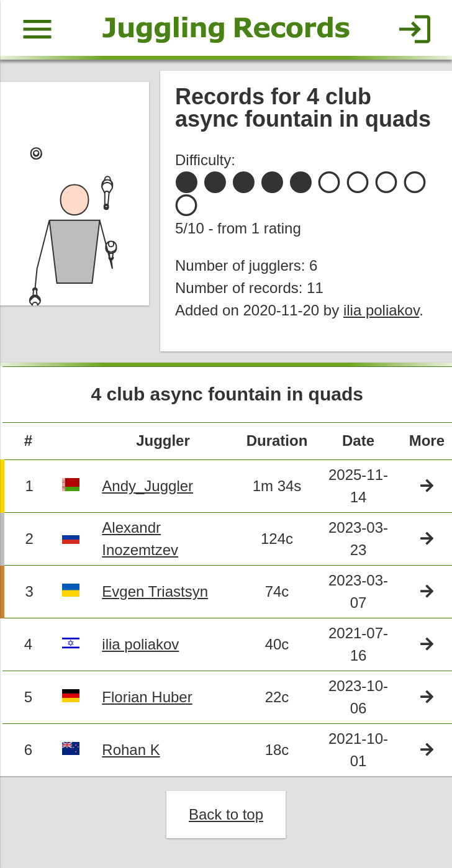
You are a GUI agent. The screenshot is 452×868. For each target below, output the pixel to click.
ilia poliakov (381, 310)
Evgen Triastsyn (155, 591)
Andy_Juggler (147, 486)
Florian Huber (147, 697)
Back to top (226, 814)
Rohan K (131, 750)
